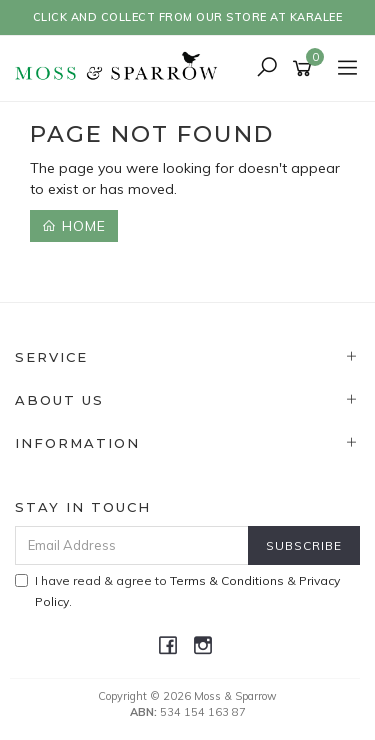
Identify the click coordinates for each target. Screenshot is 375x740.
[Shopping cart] (305, 69)
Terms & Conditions (227, 580)
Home (74, 226)
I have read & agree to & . (177, 591)
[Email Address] (132, 545)
